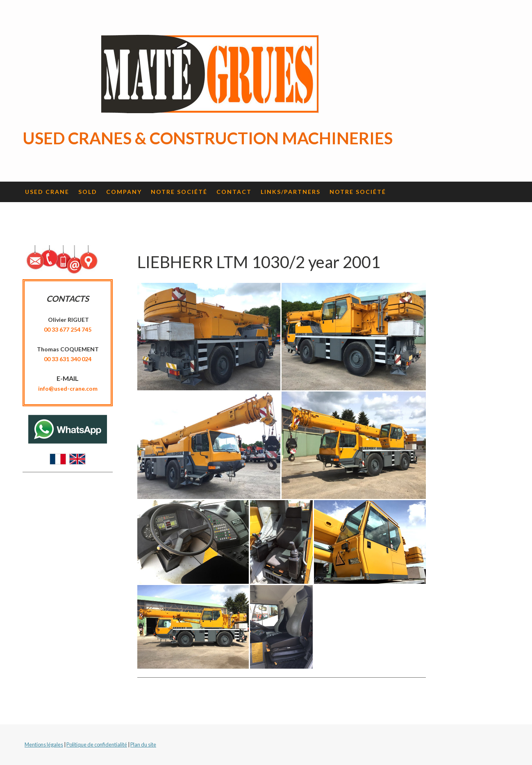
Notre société (179, 192)
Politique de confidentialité (97, 745)
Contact (234, 192)
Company (124, 192)
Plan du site (143, 745)
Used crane (47, 192)
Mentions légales (44, 745)
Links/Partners (291, 192)
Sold (88, 192)
